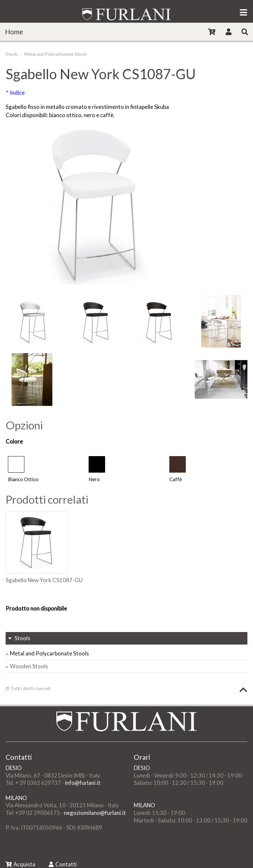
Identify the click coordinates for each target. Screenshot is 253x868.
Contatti (63, 864)
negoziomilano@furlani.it (95, 813)
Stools (12, 54)
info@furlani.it (83, 783)
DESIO (14, 768)
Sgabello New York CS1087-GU (44, 580)
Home (14, 32)
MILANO (16, 798)
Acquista (20, 864)
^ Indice (15, 93)
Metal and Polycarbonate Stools (56, 54)
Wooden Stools (29, 666)
